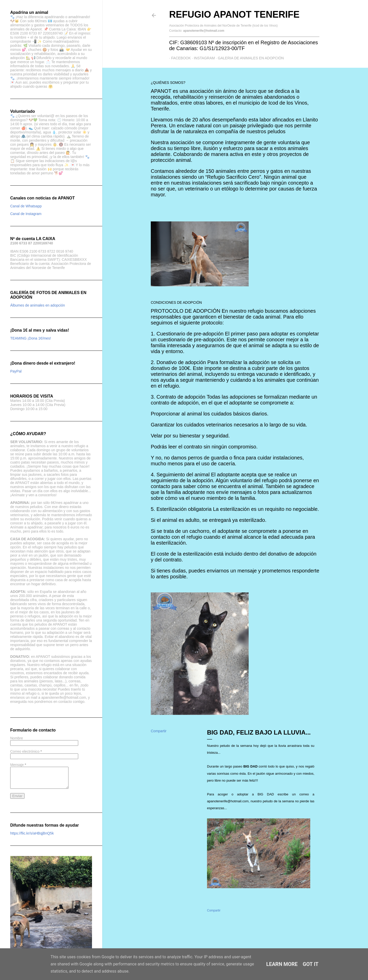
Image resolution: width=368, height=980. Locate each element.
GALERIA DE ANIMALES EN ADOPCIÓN (249, 58)
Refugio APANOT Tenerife (234, 14)
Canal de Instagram (26, 214)
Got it (311, 964)
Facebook (179, 58)
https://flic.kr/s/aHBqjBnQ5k (32, 833)
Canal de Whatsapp (26, 206)
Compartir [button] (159, 731)
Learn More (282, 964)
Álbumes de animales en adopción (38, 305)
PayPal (16, 371)
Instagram (202, 58)
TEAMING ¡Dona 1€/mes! (31, 338)
